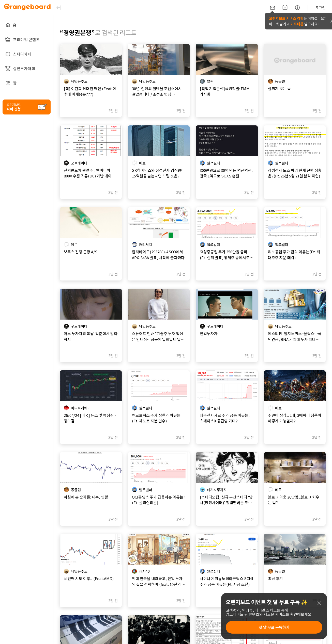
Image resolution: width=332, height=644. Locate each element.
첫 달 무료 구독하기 (274, 627)
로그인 (320, 8)
